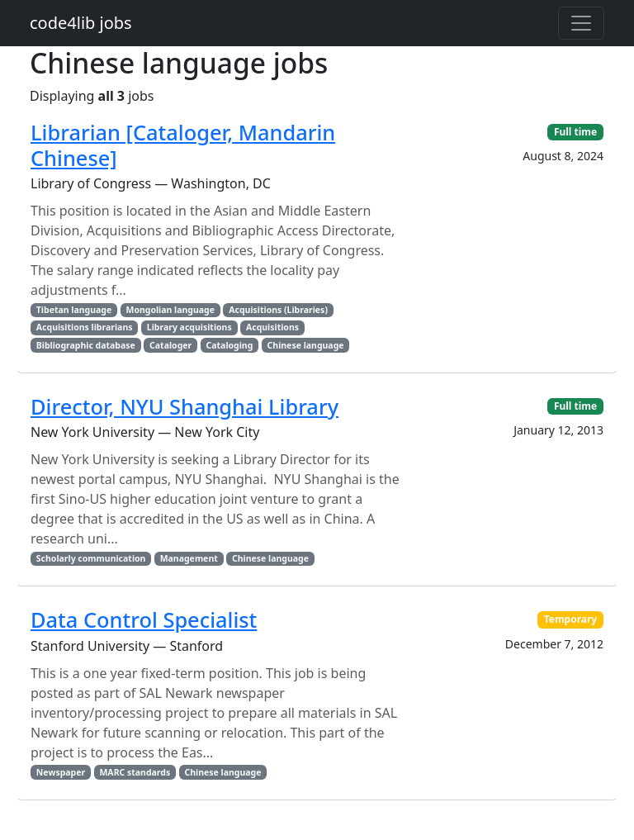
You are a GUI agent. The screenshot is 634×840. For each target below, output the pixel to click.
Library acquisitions (189, 327)
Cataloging (230, 345)
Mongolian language (170, 310)
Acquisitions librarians (85, 327)
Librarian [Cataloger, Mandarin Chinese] (183, 145)
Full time (575, 132)
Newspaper (61, 772)
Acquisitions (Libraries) (278, 310)
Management (189, 558)
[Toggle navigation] (581, 23)
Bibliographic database (86, 345)
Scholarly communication (91, 558)
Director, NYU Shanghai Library (185, 406)
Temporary (571, 619)
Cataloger (170, 345)
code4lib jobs (81, 23)
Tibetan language (74, 310)
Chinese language (306, 345)
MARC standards (135, 772)
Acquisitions (272, 327)
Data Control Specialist (144, 619)
